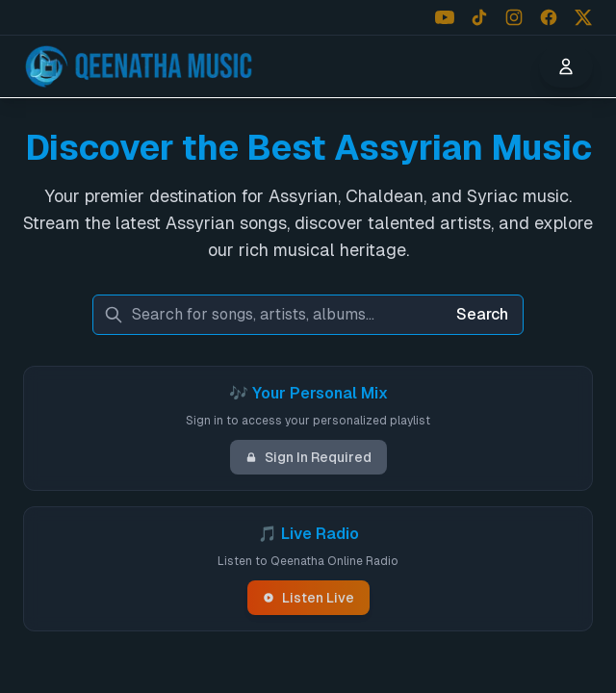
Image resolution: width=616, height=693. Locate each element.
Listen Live (308, 598)
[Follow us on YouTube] (445, 17)
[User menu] (566, 66)
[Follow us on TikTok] (479, 17)
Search (482, 314)
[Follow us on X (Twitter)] (583, 17)
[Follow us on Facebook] (549, 17)
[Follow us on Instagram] (514, 17)
